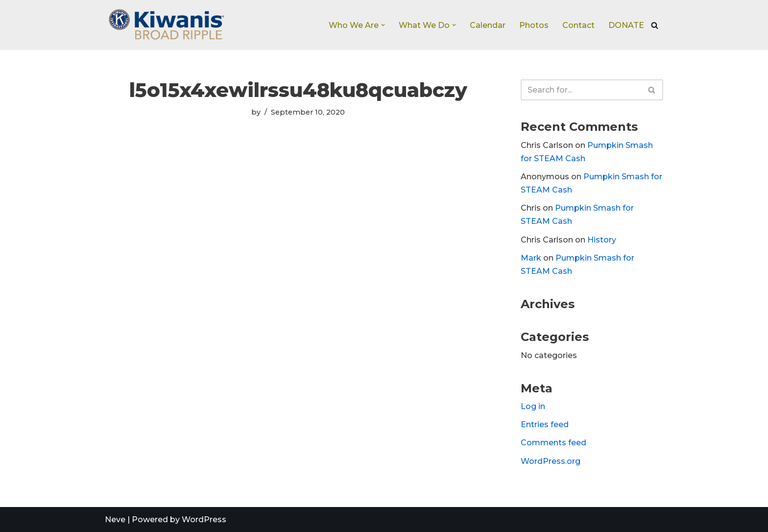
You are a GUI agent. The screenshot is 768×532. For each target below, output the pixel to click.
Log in (533, 406)
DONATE (626, 25)
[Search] (655, 25)
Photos (534, 25)
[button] (383, 25)
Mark (531, 258)
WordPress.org (551, 461)
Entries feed (545, 424)
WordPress (204, 520)
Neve (115, 520)
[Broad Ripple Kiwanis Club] (166, 25)
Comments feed (553, 443)
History (602, 240)
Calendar (488, 25)
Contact (578, 25)
